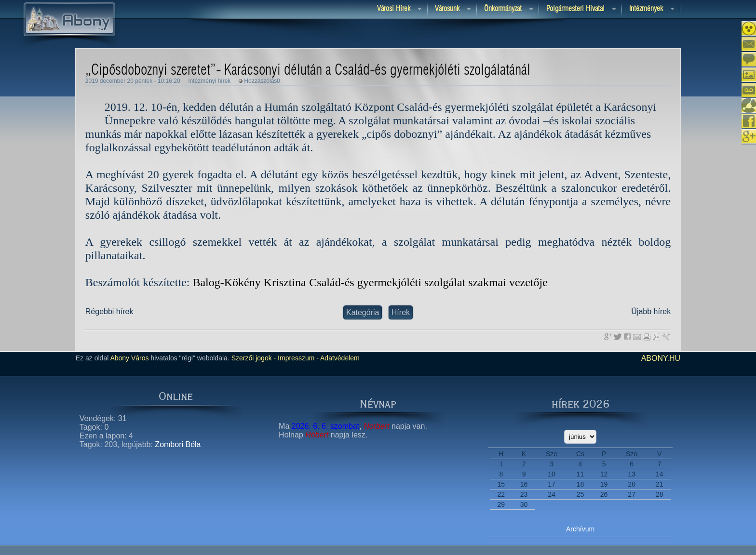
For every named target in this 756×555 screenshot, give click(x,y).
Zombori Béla (178, 444)
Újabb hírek (651, 311)
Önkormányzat (505, 9)
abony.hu (661, 358)
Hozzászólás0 (262, 81)
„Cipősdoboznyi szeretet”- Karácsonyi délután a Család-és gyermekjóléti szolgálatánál (308, 70)
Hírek (401, 312)
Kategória (363, 312)
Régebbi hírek (109, 311)
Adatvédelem (339, 358)
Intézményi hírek (209, 81)
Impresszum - (297, 358)
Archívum (580, 529)
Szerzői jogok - (254, 358)
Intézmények (648, 9)
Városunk (449, 9)
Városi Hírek (396, 9)
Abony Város (129, 358)
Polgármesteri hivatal (578, 9)
